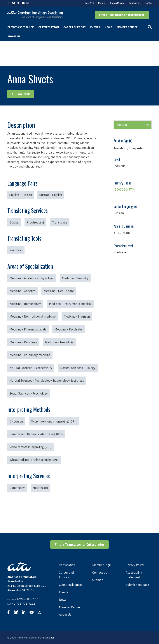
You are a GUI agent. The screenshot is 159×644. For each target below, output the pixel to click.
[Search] (150, 27)
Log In (148, 3)
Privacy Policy (135, 565)
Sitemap (98, 580)
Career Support (75, 27)
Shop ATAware (117, 3)
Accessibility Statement (134, 575)
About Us (14, 36)
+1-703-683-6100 (27, 599)
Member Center (127, 27)
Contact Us (135, 3)
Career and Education (66, 575)
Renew (102, 3)
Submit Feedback (137, 585)
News (108, 27)
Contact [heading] (122, 125)
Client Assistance (21, 27)
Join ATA (90, 3)
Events (95, 27)
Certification (49, 27)
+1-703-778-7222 (23, 604)
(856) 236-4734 (125, 189)
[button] (122, 15)
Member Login (102, 565)
